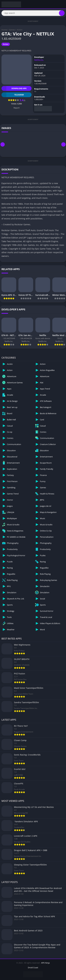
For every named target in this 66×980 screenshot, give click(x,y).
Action (20, 30)
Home (4, 30)
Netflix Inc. (39, 60)
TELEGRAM (13, 95)
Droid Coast (33, 968)
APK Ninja (45, 963)
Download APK (14, 88)
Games (12, 30)
